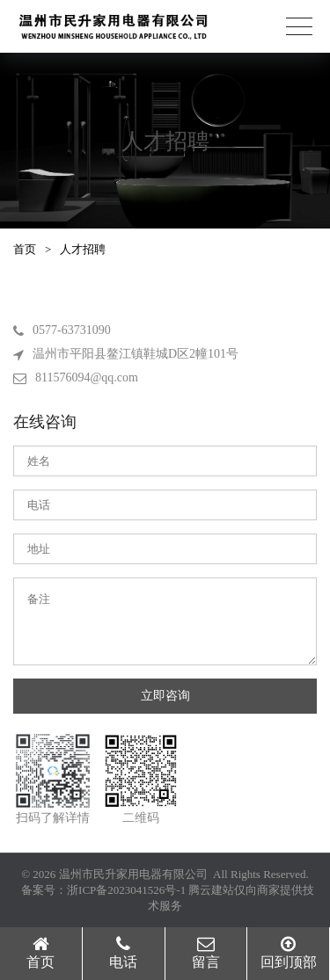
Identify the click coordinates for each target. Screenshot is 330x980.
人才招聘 (83, 249)
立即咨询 (165, 696)
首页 (25, 249)
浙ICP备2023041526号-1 (126, 890)
